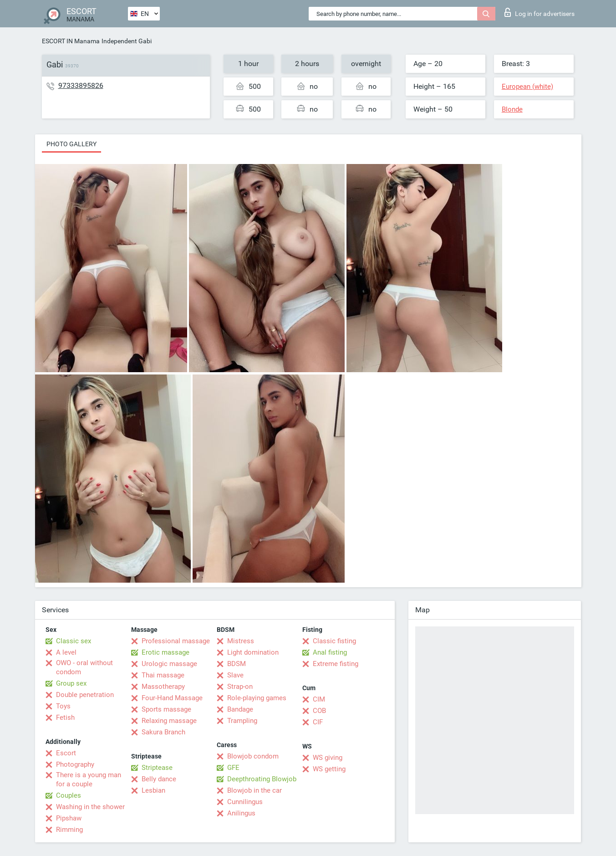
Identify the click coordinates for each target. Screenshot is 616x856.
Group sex (71, 683)
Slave (235, 675)
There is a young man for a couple (89, 779)
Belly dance (159, 779)
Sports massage (166, 709)
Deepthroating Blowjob (262, 779)
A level (66, 652)
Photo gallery (71, 144)
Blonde (512, 109)
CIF (318, 722)
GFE (233, 768)
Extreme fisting (336, 664)
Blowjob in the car (255, 790)
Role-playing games (257, 698)
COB (319, 711)
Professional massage (176, 641)
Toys (63, 706)
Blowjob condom (253, 756)
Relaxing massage (169, 721)
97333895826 (81, 85)
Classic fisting (334, 641)
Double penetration (85, 695)
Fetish (65, 718)
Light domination (253, 652)
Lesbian (153, 790)
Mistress (241, 641)
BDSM (237, 664)
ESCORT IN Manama (71, 41)
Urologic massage (169, 664)
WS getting (329, 769)
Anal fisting (330, 652)
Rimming (69, 830)
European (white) (527, 87)
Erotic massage (165, 652)
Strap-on (240, 687)
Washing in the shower (90, 807)
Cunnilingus (245, 802)
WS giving (328, 758)
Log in (540, 12)
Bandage (240, 709)
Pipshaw (69, 818)
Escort (66, 753)
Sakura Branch (163, 732)
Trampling (242, 721)
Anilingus (241, 813)
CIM (319, 699)
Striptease (157, 768)
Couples (69, 795)
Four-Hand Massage (172, 698)
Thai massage (163, 675)
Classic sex (74, 641)
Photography (75, 764)
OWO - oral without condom (84, 667)
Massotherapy (163, 687)
